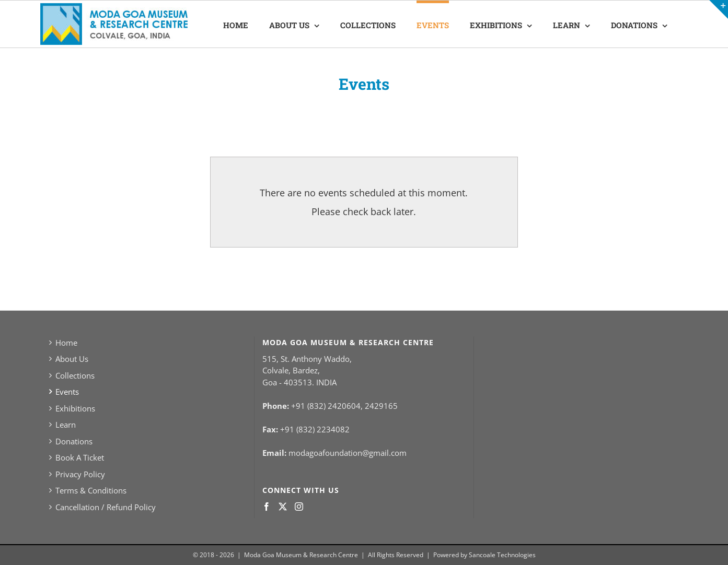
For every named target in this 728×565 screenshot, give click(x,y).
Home (66, 343)
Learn (66, 425)
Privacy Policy (80, 474)
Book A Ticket (80, 457)
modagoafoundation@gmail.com (348, 453)
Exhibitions (75, 408)
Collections (75, 375)
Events (67, 392)
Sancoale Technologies (502, 555)
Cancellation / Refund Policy (106, 507)
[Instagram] (299, 507)
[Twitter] (283, 507)
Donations (74, 441)
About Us (72, 359)
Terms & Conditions (91, 490)
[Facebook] (267, 507)
